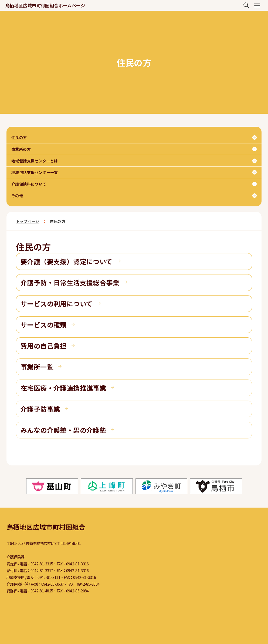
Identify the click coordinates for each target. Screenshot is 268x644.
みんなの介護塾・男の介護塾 (63, 430)
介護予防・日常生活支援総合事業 (70, 282)
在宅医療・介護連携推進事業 (63, 388)
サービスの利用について (57, 303)
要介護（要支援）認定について (67, 261)
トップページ (28, 221)
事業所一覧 (37, 367)
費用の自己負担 (44, 346)
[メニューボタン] (257, 5)
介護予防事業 (40, 409)
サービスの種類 (44, 325)
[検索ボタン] (246, 5)
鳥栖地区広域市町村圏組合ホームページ (45, 5)
